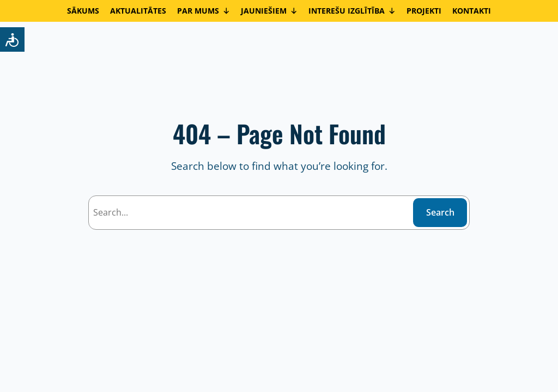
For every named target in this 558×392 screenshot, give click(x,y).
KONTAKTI (472, 11)
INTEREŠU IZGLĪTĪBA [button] (352, 11)
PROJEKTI (424, 11)
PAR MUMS (204, 11)
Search (440, 212)
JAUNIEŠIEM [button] (269, 11)
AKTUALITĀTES (138, 11)
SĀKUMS (83, 11)
